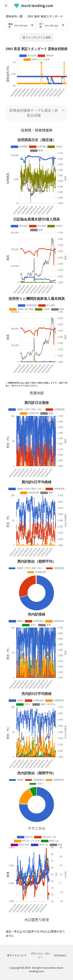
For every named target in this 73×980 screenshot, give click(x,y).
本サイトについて (17, 955)
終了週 (52, 25)
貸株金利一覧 (14, 16)
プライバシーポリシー (40, 955)
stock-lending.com (34, 6)
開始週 (21, 25)
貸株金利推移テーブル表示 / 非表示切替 (34, 113)
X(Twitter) (60, 955)
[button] (6, 6)
